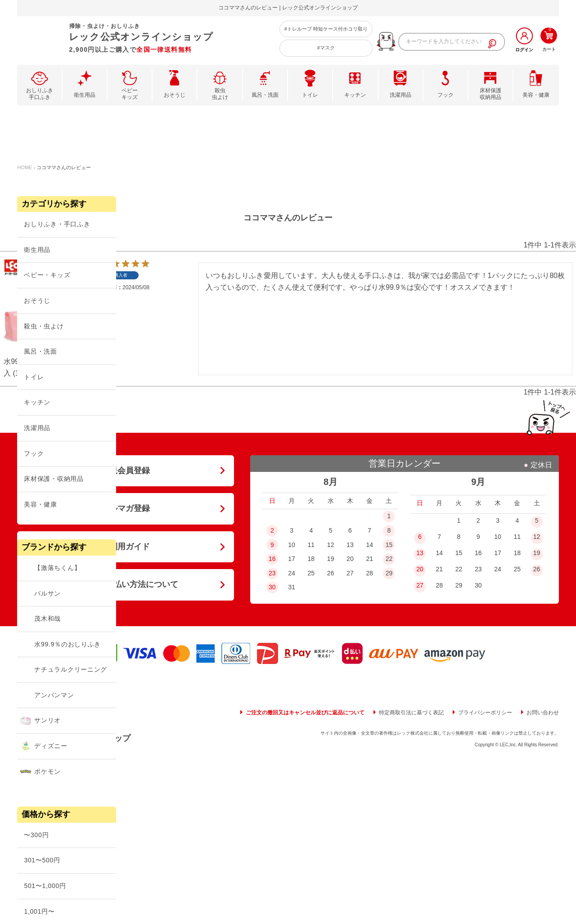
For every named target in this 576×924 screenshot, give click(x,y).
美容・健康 (536, 95)
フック (445, 95)
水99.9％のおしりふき (67, 644)
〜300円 (36, 835)
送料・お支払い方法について (126, 584)
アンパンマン (54, 695)
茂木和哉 (47, 619)
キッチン (355, 95)
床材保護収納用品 (490, 94)
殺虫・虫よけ (44, 326)
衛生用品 (85, 95)
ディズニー (51, 746)
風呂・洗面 (265, 95)
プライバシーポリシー (485, 713)
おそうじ (175, 95)
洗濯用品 (400, 95)
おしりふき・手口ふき (57, 224)
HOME (25, 167)
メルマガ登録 (126, 508)
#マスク (326, 48)
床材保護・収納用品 (54, 479)
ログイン (524, 50)
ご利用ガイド (126, 547)
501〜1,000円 (45, 886)
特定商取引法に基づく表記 (411, 713)
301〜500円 (42, 860)
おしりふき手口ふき (40, 94)
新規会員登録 (126, 471)
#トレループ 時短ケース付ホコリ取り (326, 29)
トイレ (310, 95)
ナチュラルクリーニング (71, 669)
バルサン (47, 593)
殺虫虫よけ (220, 94)
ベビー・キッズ (47, 275)
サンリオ (47, 720)
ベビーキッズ (130, 94)
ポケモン (47, 771)
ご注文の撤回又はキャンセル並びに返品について (305, 713)
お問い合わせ (543, 713)
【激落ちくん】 (57, 568)
